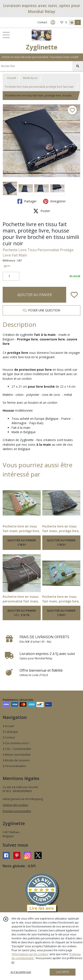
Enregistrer (54, 201)
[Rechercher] (78, 66)
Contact (42, 22)
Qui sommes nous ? (16, 743)
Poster (42, 211)
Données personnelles (17, 811)
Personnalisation (14, 766)
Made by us (30, 78)
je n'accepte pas (21, 972)
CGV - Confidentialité (17, 749)
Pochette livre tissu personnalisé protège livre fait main (39, 87)
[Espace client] (53, 22)
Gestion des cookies (15, 805)
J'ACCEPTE (63, 972)
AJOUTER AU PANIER (35, 295)
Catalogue (10, 732)
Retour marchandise (17, 755)
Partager (27, 201)
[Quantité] (11, 276)
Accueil (12, 78)
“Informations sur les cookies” (30, 954)
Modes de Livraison (16, 760)
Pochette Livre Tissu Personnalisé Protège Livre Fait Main (38, 253)
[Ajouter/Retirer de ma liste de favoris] (74, 295)
